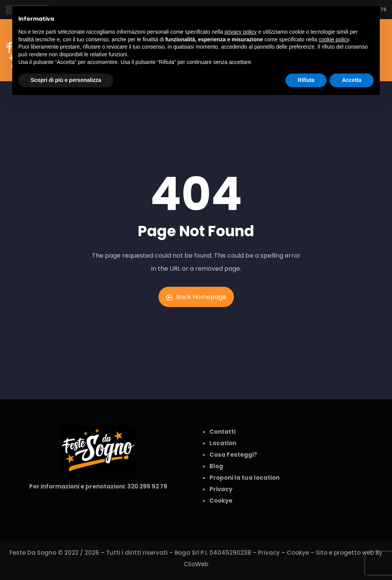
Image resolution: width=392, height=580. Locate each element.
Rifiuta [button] (306, 80)
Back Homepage (196, 297)
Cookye (298, 553)
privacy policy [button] (241, 32)
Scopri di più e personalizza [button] (66, 80)
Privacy (269, 553)
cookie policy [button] (334, 39)
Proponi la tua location (244, 478)
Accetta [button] (352, 80)
